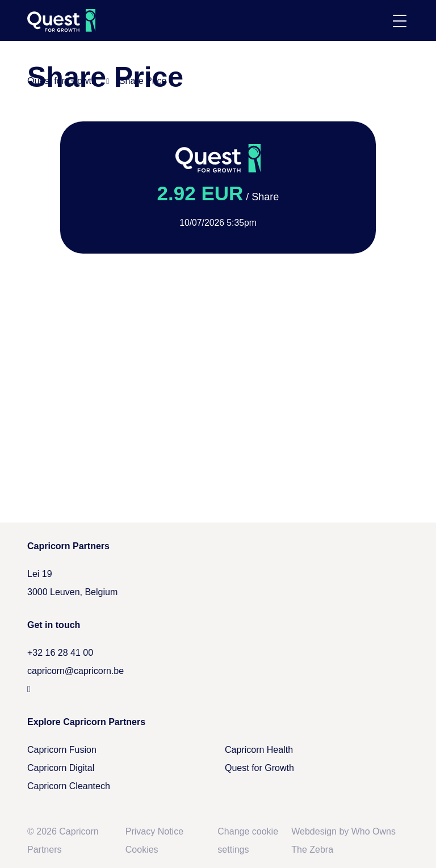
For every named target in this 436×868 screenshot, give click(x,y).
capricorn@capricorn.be (76, 671)
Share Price (143, 81)
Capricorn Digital (61, 768)
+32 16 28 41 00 (60, 653)
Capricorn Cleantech (69, 786)
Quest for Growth (62, 81)
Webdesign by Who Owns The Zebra (343, 840)
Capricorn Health (259, 750)
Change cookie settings (248, 840)
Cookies (142, 850)
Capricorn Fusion (62, 750)
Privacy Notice (154, 831)
